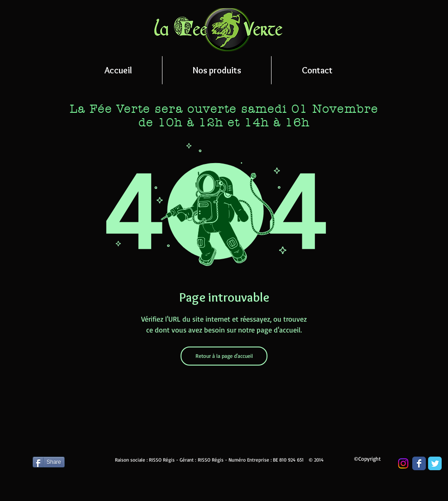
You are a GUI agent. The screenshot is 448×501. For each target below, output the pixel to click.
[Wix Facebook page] (419, 463)
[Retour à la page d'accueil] (224, 356)
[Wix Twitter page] (435, 463)
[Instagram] (403, 463)
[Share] (49, 462)
